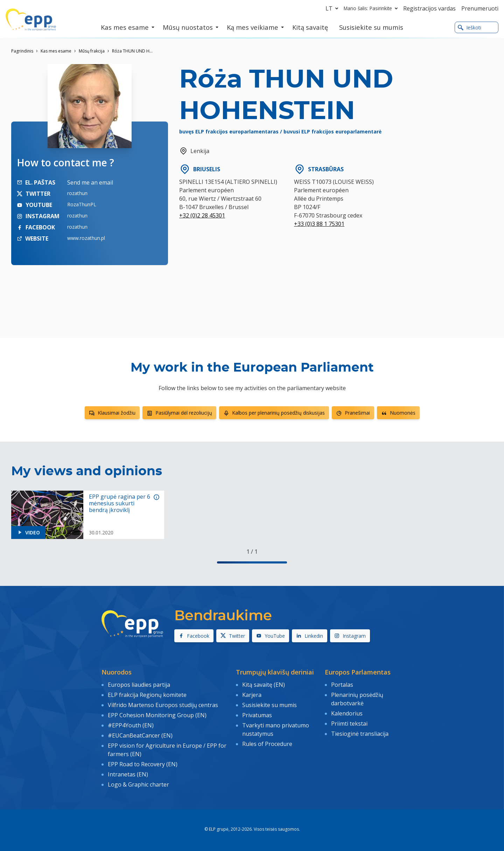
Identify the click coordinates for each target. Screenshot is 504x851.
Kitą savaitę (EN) (264, 685)
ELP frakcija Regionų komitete (147, 695)
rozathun (77, 193)
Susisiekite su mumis (269, 705)
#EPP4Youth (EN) (131, 725)
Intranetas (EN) (128, 774)
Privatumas (257, 715)
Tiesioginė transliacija (360, 733)
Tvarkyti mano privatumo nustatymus (276, 729)
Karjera (252, 695)
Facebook (194, 636)
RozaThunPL (82, 204)
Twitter (233, 636)
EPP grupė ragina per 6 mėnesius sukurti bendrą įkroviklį (120, 504)
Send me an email (90, 182)
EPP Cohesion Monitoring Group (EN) (157, 715)
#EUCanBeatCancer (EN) (140, 735)
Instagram (350, 636)
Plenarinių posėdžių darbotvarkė (357, 699)
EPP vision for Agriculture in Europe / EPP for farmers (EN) (167, 749)
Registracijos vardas (429, 8)
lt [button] (333, 8)
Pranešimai (353, 413)
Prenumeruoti (480, 8)
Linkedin (310, 636)
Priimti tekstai (349, 723)
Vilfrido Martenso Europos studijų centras (163, 705)
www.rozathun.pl (86, 238)
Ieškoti (470, 27)
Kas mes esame (56, 51)
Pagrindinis (22, 51)
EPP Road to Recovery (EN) (143, 763)
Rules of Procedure (267, 743)
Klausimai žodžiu (112, 413)
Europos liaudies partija (139, 685)
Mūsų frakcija (92, 51)
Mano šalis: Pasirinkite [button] (372, 8)
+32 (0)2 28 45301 (202, 215)
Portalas (342, 685)
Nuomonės (398, 413)
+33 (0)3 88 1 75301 (319, 224)
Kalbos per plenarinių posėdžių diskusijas (274, 413)
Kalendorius (347, 713)
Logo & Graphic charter (138, 784)
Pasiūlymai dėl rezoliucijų (179, 413)
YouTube (271, 636)
